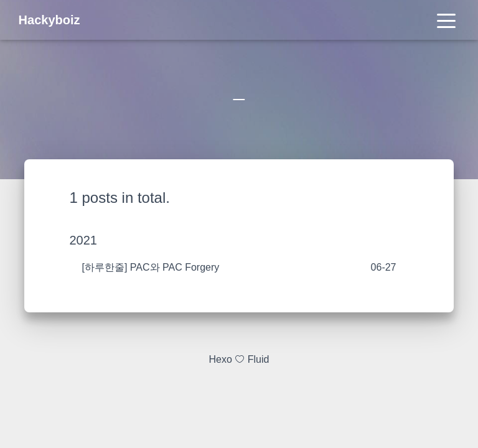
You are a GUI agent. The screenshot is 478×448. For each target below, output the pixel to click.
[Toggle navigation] (446, 20)
